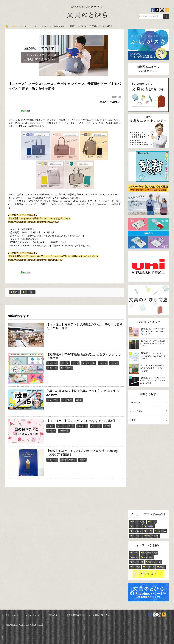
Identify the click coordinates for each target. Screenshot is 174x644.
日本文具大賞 (138, 562)
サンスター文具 (89, 363)
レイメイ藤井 (66, 368)
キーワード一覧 (147, 574)
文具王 (79, 400)
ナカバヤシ (137, 531)
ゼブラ (149, 531)
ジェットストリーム (66, 426)
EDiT (63, 120)
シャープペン (53, 400)
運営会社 (105, 615)
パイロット (82, 426)
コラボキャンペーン (91, 123)
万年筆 (107, 426)
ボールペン (96, 426)
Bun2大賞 (136, 567)
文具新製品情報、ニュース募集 (84, 615)
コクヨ (75, 363)
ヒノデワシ (137, 526)
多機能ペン (64, 430)
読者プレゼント (154, 562)
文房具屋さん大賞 (150, 553)
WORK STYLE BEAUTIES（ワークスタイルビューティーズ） (45, 123)
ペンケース (150, 567)
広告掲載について (58, 615)
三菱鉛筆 (51, 430)
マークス (29, 292)
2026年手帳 (148, 557)
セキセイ (103, 363)
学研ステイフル (153, 536)
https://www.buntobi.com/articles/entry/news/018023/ (34, 222)
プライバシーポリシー (36, 615)
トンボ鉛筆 (67, 400)
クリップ (65, 363)
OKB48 (135, 557)
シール (135, 553)
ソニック (114, 363)
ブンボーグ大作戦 (68, 459)
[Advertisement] (148, 468)
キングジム (52, 363)
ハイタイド (52, 368)
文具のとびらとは (14, 615)
